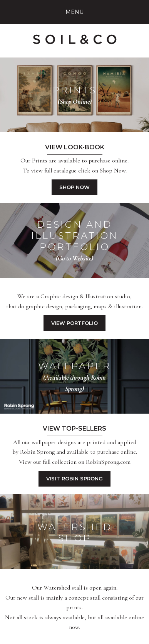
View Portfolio (74, 323)
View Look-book (75, 147)
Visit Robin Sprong (74, 478)
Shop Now (74, 187)
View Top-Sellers (74, 428)
